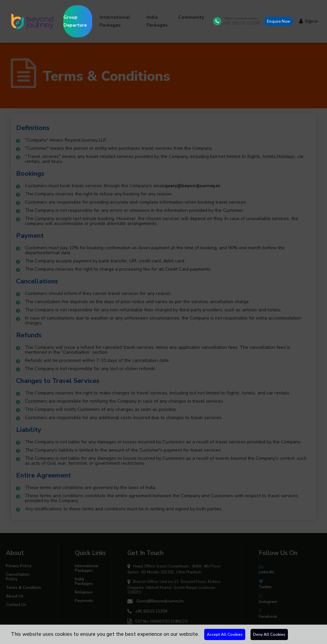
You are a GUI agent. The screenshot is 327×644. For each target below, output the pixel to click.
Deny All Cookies (269, 634)
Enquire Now (279, 21)
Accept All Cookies (225, 634)
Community (191, 17)
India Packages (157, 21)
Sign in (308, 21)
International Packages (115, 21)
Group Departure (78, 17)
